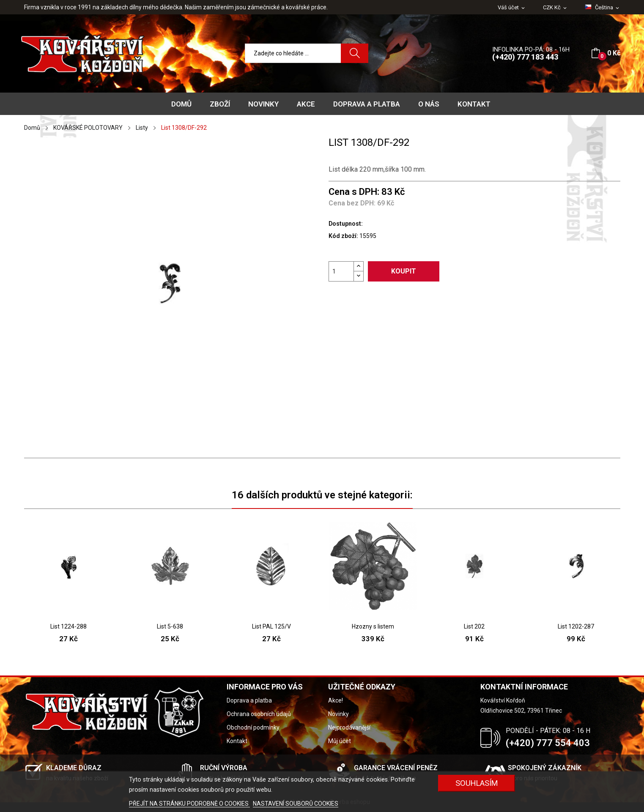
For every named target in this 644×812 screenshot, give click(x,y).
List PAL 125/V (271, 626)
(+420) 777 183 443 (525, 57)
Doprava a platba (249, 700)
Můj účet (340, 741)
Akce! (336, 700)
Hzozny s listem (373, 626)
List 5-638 (170, 626)
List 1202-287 (576, 626)
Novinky (338, 714)
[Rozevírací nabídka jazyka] (603, 8)
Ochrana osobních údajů (259, 714)
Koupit (404, 271)
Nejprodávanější (349, 727)
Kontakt (237, 741)
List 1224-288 (69, 626)
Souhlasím (477, 783)
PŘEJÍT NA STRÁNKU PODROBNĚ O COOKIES (189, 804)
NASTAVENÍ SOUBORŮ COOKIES (296, 804)
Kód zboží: (343, 236)
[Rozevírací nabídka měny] (555, 8)
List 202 (474, 626)
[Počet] (341, 271)
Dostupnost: (346, 224)
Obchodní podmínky (253, 727)
